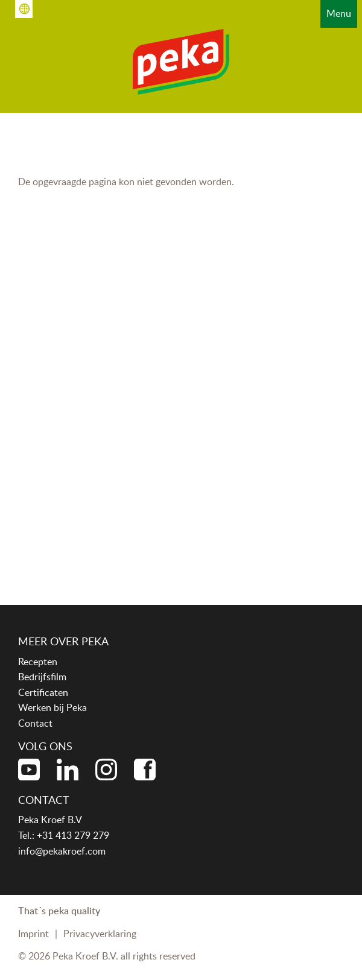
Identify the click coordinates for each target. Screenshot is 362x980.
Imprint (33, 934)
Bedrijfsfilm (42, 677)
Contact (35, 723)
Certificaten (43, 692)
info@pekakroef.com (62, 851)
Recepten (38, 662)
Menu (339, 13)
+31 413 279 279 (73, 835)
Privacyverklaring (100, 934)
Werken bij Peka (52, 707)
